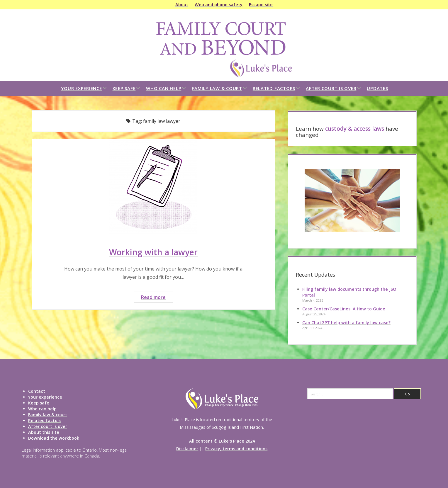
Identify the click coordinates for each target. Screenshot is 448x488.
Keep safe (124, 88)
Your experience (81, 88)
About (182, 5)
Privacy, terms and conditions (236, 449)
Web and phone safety (219, 5)
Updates (377, 88)
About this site (44, 432)
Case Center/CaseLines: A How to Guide (344, 309)
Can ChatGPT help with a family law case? (346, 323)
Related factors (274, 88)
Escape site (261, 5)
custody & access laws (355, 129)
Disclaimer (187, 449)
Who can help (164, 88)
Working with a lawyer (153, 252)
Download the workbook (54, 438)
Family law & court (217, 88)
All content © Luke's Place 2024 (222, 441)
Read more (157, 298)
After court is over (331, 88)
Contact (37, 391)
